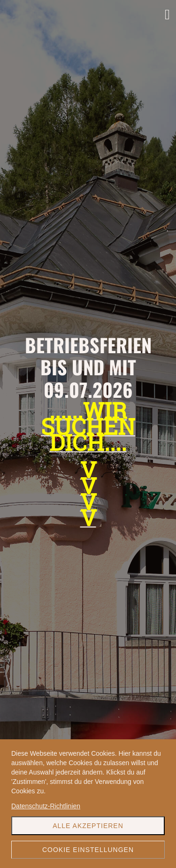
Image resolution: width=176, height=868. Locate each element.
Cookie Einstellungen (88, 850)
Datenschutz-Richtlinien (46, 806)
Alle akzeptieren (88, 826)
